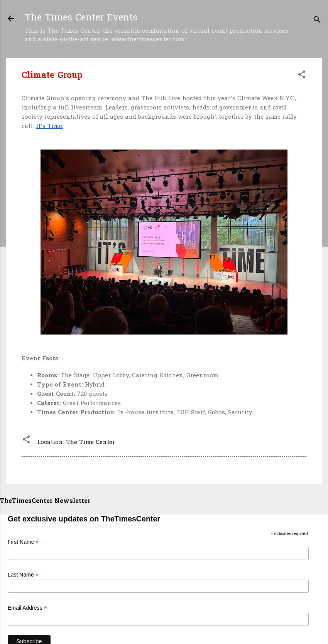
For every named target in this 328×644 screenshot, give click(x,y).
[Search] (317, 21)
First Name (23, 542)
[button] (302, 76)
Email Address (27, 608)
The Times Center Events (81, 18)
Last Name (23, 575)
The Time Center (90, 442)
